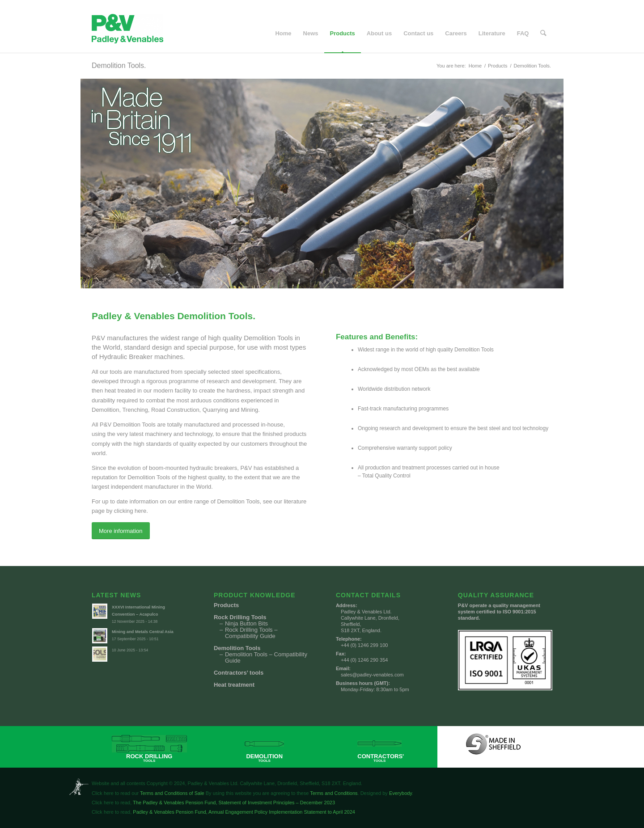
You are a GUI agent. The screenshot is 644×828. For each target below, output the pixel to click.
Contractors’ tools (239, 673)
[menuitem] (284, 33)
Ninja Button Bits (246, 624)
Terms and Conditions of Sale (172, 793)
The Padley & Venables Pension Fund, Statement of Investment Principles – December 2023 (233, 803)
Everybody (400, 793)
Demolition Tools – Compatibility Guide (266, 658)
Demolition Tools (237, 648)
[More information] (121, 531)
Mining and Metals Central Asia (143, 632)
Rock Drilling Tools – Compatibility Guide (251, 633)
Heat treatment (234, 685)
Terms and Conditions (334, 793)
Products (226, 605)
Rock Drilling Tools (240, 617)
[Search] (544, 33)
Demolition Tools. (119, 65)
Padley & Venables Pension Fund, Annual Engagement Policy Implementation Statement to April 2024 (243, 812)
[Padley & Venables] (127, 33)
